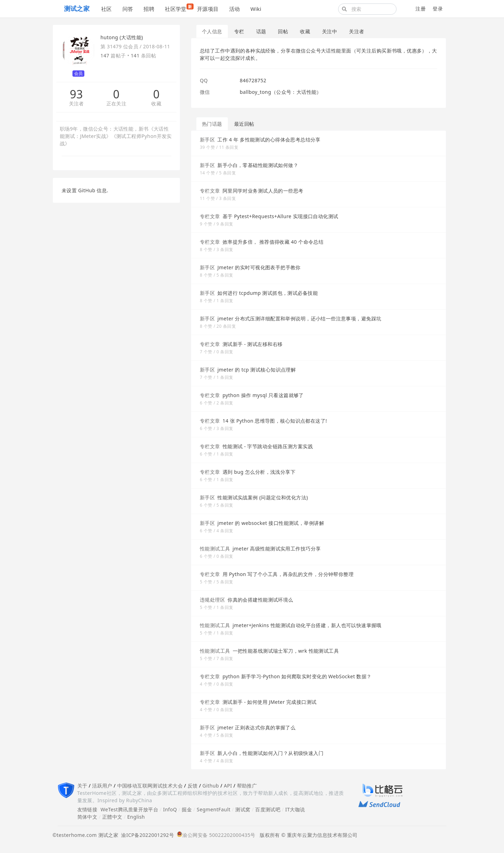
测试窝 (243, 809)
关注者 (76, 104)
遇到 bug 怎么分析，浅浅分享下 (259, 472)
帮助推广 (247, 786)
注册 (421, 9)
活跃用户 (102, 786)
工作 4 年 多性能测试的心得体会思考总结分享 (269, 140)
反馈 (193, 786)
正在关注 (117, 104)
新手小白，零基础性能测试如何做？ (258, 165)
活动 (235, 9)
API (228, 786)
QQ (204, 80)
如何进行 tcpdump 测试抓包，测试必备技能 (268, 293)
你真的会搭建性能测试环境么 (260, 600)
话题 (261, 31)
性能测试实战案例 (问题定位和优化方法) (262, 497)
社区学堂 (178, 8)
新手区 (207, 140)
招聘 (149, 9)
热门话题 (212, 124)
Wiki (256, 9)
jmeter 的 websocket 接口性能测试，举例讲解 (271, 523)
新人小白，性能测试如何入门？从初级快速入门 (270, 753)
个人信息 (212, 31)
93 (76, 94)
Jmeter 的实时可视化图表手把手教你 (259, 267)
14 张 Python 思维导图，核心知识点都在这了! (275, 421)
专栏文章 (210, 191)
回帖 (283, 31)
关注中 (330, 31)
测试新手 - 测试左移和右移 (253, 344)
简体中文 (87, 817)
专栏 (239, 31)
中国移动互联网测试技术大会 (150, 786)
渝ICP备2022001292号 (146, 835)
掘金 (187, 809)
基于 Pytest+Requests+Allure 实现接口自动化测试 (281, 216)
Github (211, 786)
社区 (107, 9)
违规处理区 (212, 600)
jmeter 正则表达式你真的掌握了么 (256, 727)
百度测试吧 (268, 809)
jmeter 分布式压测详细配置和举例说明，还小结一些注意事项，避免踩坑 (299, 318)
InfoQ (170, 809)
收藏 (156, 104)
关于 (82, 786)
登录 (438, 9)
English (136, 817)
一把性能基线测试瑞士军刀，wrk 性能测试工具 (286, 651)
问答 (128, 9)
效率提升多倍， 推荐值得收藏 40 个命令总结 (273, 242)
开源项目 (208, 9)
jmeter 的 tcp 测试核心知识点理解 (257, 370)
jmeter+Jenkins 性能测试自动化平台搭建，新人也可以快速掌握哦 (307, 625)
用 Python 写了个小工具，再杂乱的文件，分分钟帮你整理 (288, 574)
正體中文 (112, 817)
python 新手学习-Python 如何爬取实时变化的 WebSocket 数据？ (297, 676)
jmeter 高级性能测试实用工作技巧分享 (277, 549)
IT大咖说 (295, 809)
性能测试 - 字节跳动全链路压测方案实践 (268, 446)
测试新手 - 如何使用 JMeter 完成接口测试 (270, 702)
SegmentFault (213, 809)
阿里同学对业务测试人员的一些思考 (263, 191)
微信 (205, 92)
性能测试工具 (215, 549)
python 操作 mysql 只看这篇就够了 (263, 395)
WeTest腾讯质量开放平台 (129, 809)
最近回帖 (244, 124)
